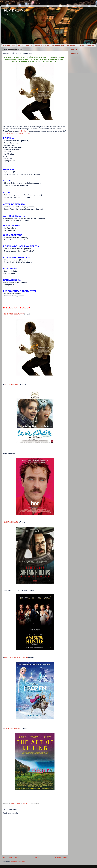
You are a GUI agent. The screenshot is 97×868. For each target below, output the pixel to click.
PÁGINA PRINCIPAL (9, 46)
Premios (11, 806)
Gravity (23, 131)
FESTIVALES (71, 46)
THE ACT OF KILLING (12, 728)
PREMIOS (81, 46)
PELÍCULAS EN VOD (58, 46)
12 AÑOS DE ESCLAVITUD (14, 314)
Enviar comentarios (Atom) (18, 861)
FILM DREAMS (15, 10)
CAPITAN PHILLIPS (11, 522)
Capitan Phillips (24, 133)
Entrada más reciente (11, 858)
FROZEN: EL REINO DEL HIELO (16, 657)
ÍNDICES (21, 46)
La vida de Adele (9, 133)
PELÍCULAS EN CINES (42, 46)
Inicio (37, 858)
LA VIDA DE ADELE (11, 384)
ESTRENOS (90, 46)
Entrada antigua (61, 858)
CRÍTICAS (29, 46)
